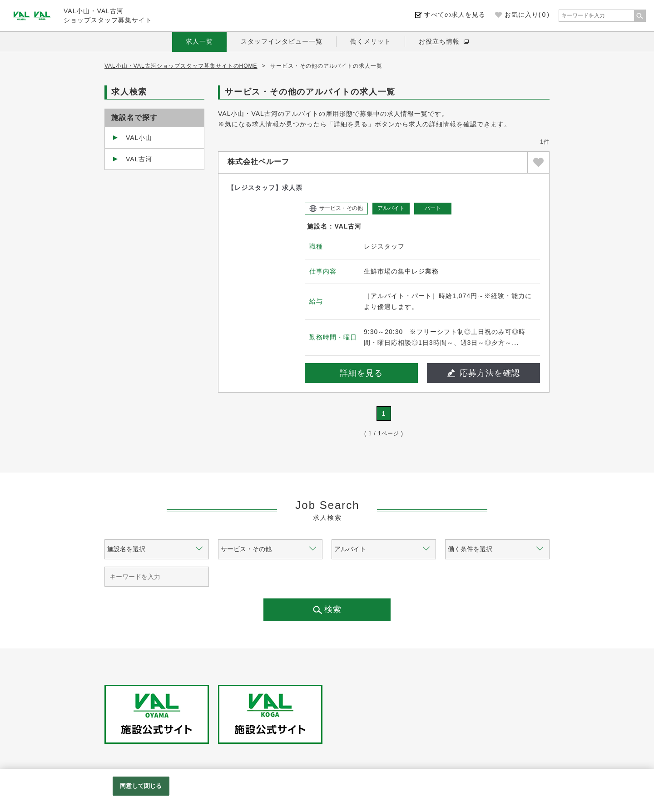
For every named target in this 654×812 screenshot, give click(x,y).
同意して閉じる (141, 786)
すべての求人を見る (455, 15)
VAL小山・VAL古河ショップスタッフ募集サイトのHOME (181, 66)
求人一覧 (199, 41)
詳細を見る (361, 373)
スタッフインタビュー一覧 (282, 41)
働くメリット (371, 41)
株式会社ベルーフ (258, 162)
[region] (327, 790)
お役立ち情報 (439, 41)
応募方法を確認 (484, 373)
